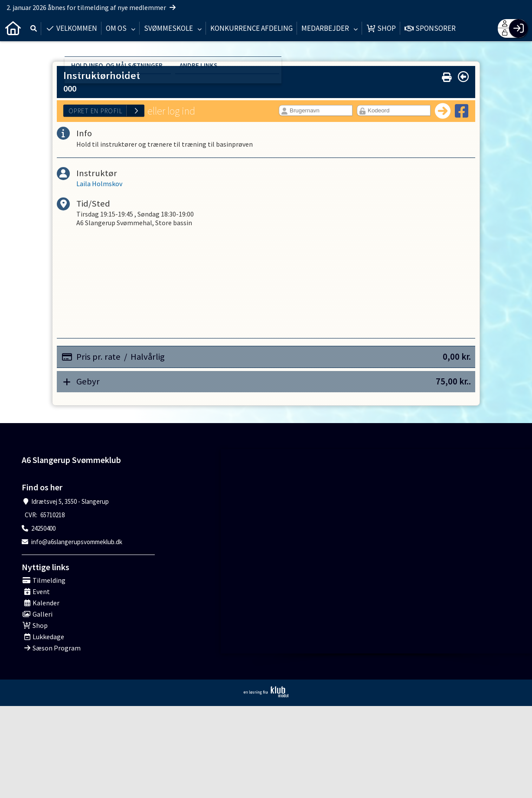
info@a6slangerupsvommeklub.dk (77, 542)
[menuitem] (13, 28)
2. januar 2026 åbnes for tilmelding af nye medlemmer (91, 7)
